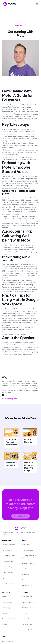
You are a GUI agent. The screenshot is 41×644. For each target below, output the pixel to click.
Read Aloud (26, 545)
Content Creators (8, 583)
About (4, 597)
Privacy (4, 613)
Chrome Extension (28, 602)
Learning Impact (8, 602)
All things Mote (27, 597)
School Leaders (7, 572)
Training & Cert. (27, 624)
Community (6, 608)
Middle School (7, 550)
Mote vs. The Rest (28, 630)
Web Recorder (27, 608)
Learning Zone (27, 619)
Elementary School (9, 545)
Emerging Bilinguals (8, 567)
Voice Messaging (27, 550)
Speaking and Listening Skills (30, 557)
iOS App (25, 613)
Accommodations (28, 563)
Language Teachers (9, 556)
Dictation (25, 580)
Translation (26, 569)
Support (5, 624)
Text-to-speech (8, 641)
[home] (8, 4)
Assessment (26, 574)
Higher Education (8, 578)
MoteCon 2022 (20, 26)
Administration (27, 585)
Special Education (8, 561)
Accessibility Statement (10, 619)
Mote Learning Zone (10, 399)
